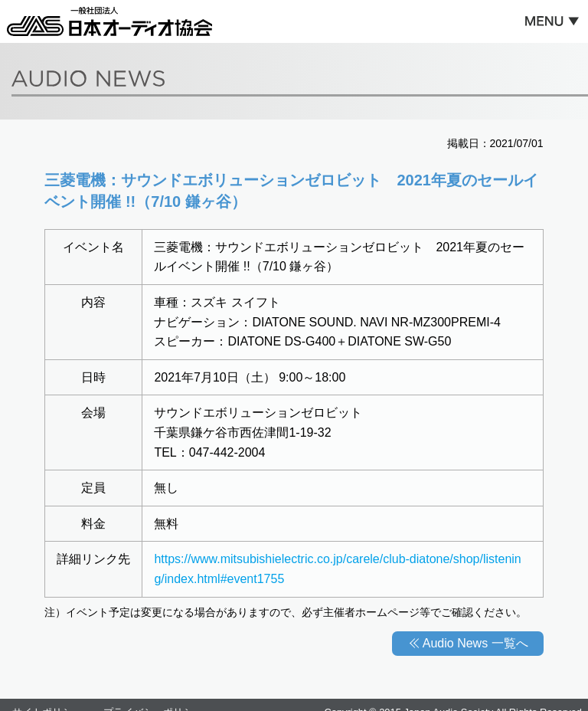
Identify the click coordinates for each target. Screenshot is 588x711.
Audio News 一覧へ (475, 643)
